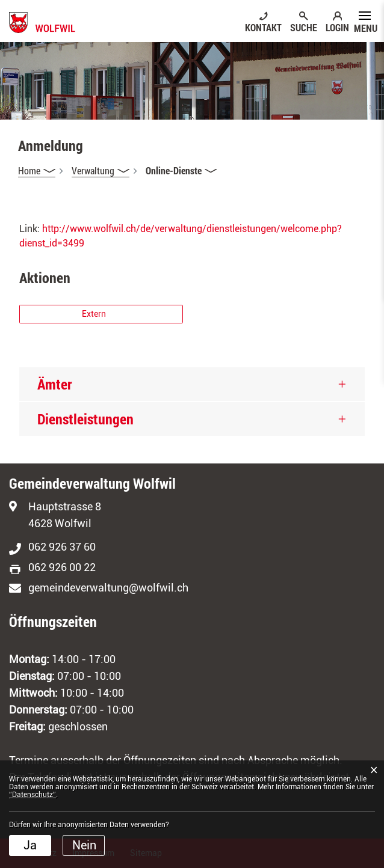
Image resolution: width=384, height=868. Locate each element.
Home (29, 170)
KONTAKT (263, 27)
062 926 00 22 (62, 567)
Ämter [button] (55, 384)
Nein (84, 845)
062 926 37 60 (62, 547)
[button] (101, 171)
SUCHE (304, 27)
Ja (30, 845)
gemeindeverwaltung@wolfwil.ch (108, 588)
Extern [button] (95, 314)
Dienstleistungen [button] (85, 419)
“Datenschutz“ (33, 795)
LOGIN (337, 27)
